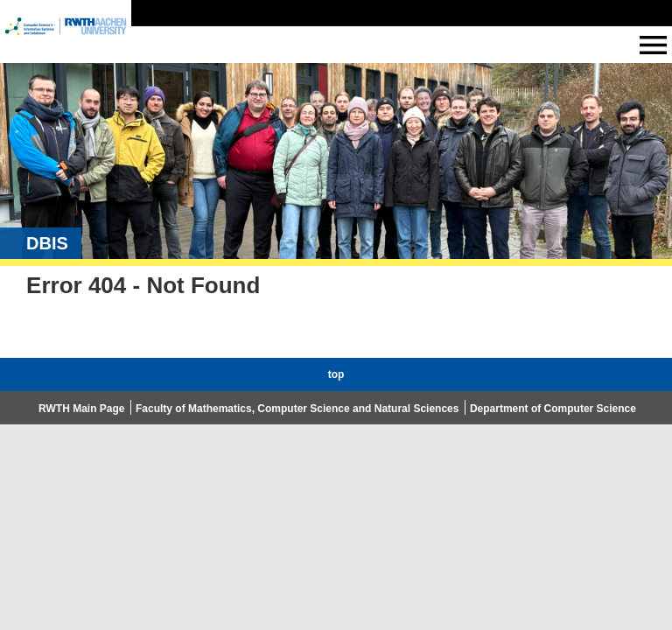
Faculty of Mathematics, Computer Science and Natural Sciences (297, 409)
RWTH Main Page (81, 409)
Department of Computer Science (553, 409)
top (336, 374)
